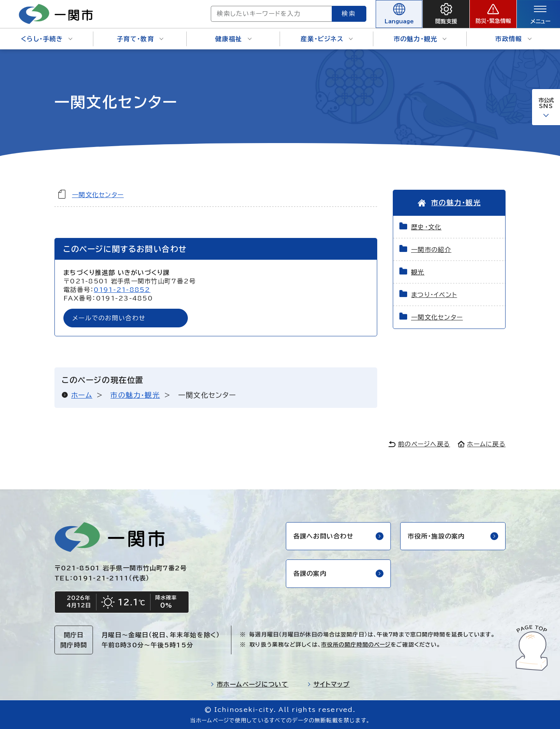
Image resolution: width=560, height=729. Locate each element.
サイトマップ (329, 684)
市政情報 (513, 39)
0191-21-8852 (122, 290)
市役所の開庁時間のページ (356, 645)
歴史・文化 (426, 227)
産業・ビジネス (327, 39)
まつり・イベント (434, 295)
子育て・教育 (140, 39)
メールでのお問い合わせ (109, 318)
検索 (349, 14)
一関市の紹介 (431, 250)
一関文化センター (98, 195)
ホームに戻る (482, 444)
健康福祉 (233, 39)
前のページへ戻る (419, 444)
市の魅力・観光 (420, 39)
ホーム (82, 395)
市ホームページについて (249, 684)
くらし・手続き (47, 39)
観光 (418, 272)
